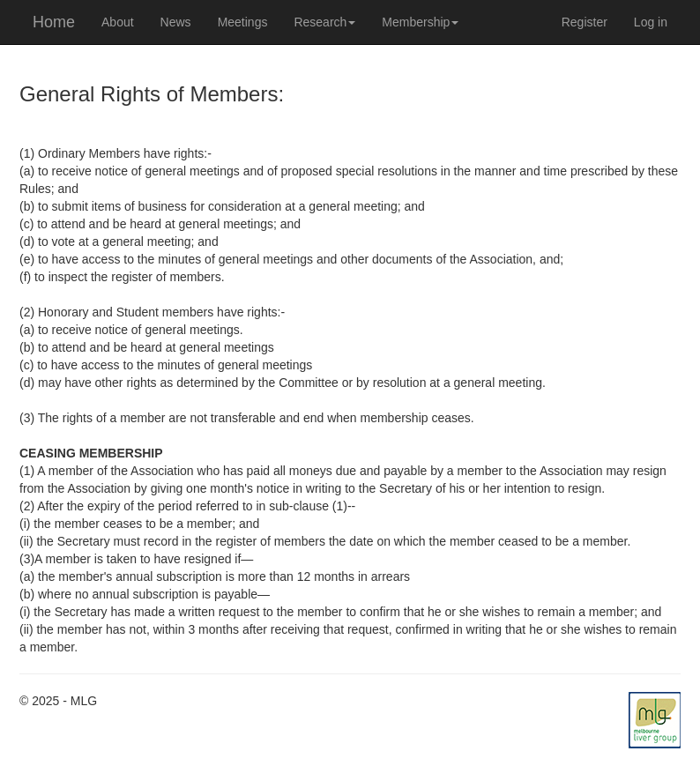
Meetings (243, 22)
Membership (420, 22)
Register (585, 22)
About (118, 22)
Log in (651, 22)
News (176, 22)
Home (54, 22)
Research (324, 22)
